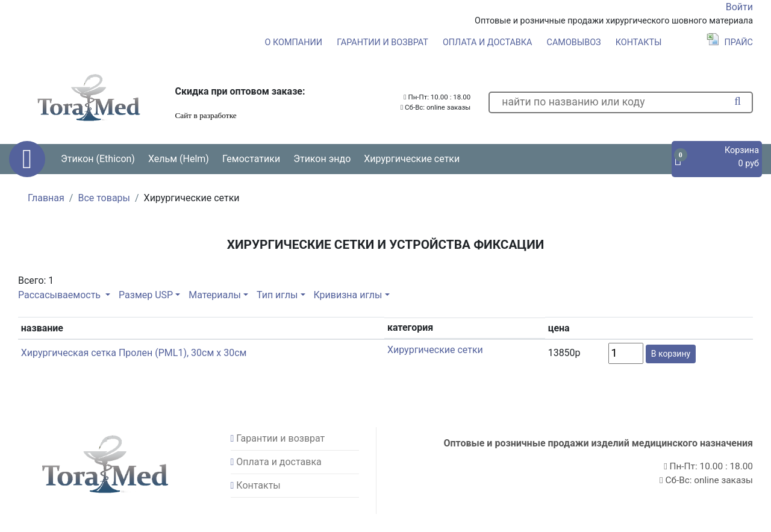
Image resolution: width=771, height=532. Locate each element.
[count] (626, 353)
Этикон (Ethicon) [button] (98, 159)
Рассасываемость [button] (61, 295)
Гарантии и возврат (382, 42)
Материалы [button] (215, 295)
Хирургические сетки (412, 159)
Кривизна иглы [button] (348, 295)
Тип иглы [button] (277, 295)
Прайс (730, 42)
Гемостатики (251, 159)
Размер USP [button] (146, 295)
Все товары (104, 198)
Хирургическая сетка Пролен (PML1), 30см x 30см (134, 353)
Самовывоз (574, 42)
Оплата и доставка (488, 42)
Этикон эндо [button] (322, 159)
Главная (46, 198)
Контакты (639, 42)
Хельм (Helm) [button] (179, 159)
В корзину (671, 354)
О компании (294, 42)
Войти (739, 7)
